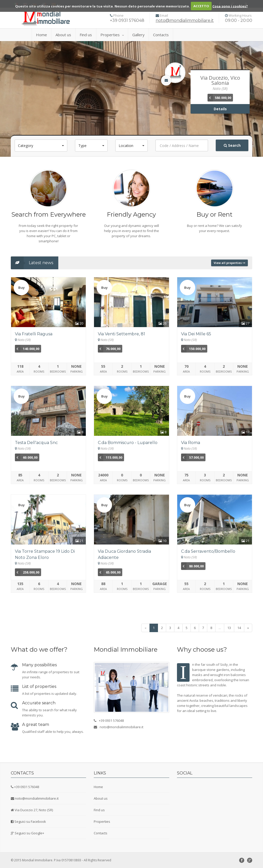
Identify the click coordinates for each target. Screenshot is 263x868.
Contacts (161, 35)
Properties (112, 35)
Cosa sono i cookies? (230, 6)
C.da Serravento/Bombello (208, 551)
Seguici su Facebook (30, 821)
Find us (86, 35)
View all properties (229, 263)
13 (229, 628)
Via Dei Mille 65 (196, 334)
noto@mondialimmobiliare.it (185, 20)
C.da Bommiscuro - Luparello (128, 443)
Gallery (138, 35)
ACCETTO (201, 6)
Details (220, 109)
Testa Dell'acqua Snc (36, 443)
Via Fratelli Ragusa (34, 334)
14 (239, 628)
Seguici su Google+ (29, 833)
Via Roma (191, 443)
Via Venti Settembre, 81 (121, 334)
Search (232, 145)
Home (41, 35)
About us (63, 35)
